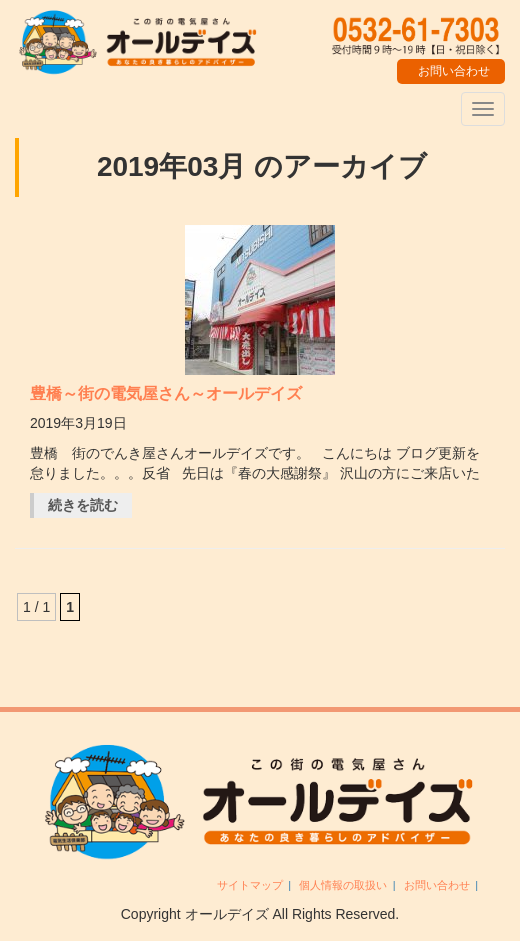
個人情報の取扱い (343, 885)
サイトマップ (250, 885)
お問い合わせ (437, 885)
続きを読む (83, 505)
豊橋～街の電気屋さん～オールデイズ (166, 393)
